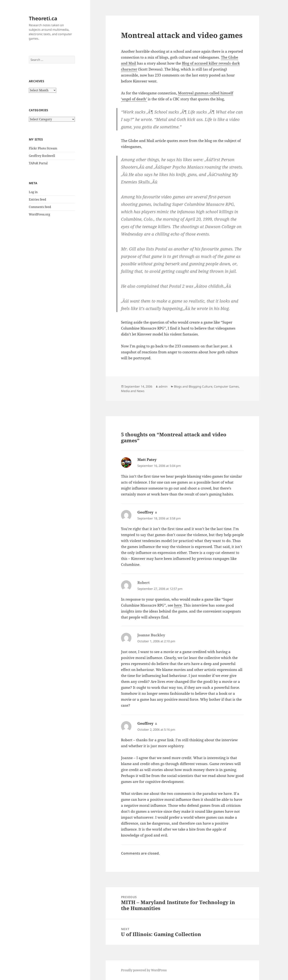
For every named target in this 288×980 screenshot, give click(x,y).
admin (163, 386)
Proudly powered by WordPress (144, 970)
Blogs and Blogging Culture (193, 386)
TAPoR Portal (38, 163)
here (178, 605)
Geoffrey (145, 512)
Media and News (133, 391)
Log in (33, 192)
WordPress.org (39, 214)
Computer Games (226, 386)
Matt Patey (147, 460)
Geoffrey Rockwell (42, 156)
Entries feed (38, 199)
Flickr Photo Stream (43, 148)
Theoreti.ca (43, 18)
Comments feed (40, 207)
